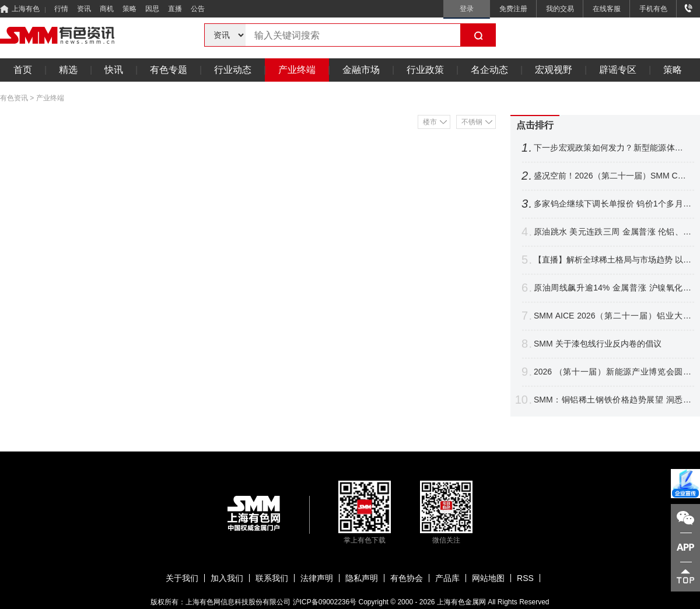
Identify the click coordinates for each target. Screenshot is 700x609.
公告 (198, 9)
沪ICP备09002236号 (325, 602)
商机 (107, 9)
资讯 (84, 9)
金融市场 (361, 70)
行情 (61, 9)
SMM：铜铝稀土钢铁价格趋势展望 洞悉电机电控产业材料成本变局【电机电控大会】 (612, 400)
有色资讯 (14, 98)
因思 (152, 9)
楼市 (430, 122)
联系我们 (272, 578)
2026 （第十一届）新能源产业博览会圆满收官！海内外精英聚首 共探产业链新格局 (612, 372)
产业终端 (297, 70)
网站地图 (488, 578)
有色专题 (169, 70)
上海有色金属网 (461, 602)
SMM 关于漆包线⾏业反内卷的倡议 (598, 344)
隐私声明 (362, 578)
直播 (175, 9)
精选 (68, 70)
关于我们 (182, 578)
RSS (525, 578)
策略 (129, 9)
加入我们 (227, 578)
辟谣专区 (618, 70)
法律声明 (317, 578)
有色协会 (407, 578)
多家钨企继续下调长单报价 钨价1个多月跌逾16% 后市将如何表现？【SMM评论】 (612, 204)
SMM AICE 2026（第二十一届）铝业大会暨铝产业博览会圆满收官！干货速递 (612, 316)
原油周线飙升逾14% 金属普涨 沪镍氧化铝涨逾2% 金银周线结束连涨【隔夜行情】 (612, 288)
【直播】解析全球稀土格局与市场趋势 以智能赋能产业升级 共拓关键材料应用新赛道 (612, 260)
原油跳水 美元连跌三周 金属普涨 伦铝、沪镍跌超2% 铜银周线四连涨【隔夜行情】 (612, 232)
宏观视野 (554, 70)
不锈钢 (472, 122)
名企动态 (489, 70)
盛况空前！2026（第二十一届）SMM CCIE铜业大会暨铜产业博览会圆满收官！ (612, 176)
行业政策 (425, 70)
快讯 (114, 70)
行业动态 (233, 70)
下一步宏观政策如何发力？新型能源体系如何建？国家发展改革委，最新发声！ (612, 148)
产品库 (447, 578)
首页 (23, 70)
